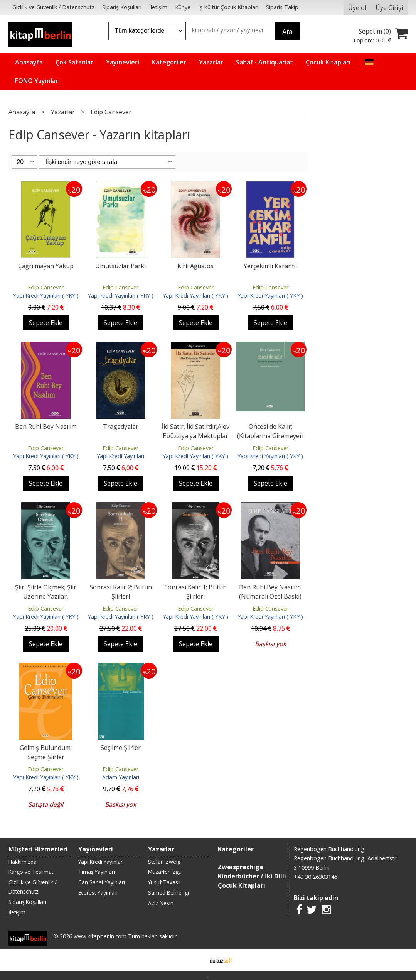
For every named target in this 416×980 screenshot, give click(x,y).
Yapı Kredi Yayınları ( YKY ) (46, 295)
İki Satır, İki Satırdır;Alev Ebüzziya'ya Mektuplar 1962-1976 (196, 436)
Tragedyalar (121, 427)
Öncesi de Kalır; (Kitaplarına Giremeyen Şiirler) (270, 436)
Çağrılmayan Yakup (46, 266)
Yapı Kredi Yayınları (120, 456)
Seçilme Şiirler (121, 748)
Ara (287, 32)
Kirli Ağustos (195, 266)
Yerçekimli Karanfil (270, 266)
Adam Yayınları (121, 777)
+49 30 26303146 (316, 877)
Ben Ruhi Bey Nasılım (46, 427)
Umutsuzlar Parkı (120, 266)
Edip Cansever (46, 287)
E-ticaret (196, 960)
